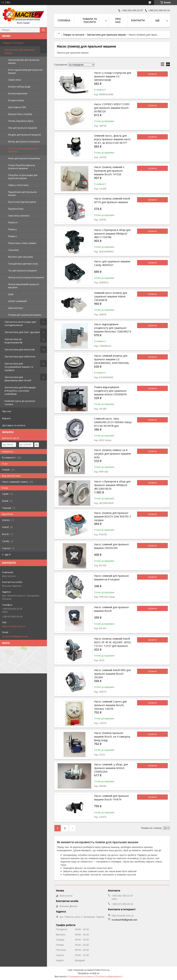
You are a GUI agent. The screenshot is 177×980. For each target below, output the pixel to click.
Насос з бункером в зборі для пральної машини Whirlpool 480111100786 (112, 234)
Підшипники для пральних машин (22, 194)
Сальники (13, 250)
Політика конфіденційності (109, 977)
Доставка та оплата (14, 425)
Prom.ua (105, 970)
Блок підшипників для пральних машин (25, 71)
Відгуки (6, 418)
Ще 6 (8, 555)
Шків (11, 294)
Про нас (7, 411)
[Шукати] (43, 30)
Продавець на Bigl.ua (88, 973)
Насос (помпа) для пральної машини (23, 150)
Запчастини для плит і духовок (22, 332)
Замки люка (15, 80)
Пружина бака (16, 209)
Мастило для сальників (20, 257)
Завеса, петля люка (18, 185)
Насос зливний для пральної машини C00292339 (112, 546)
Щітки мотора (16, 308)
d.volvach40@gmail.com (15, 636)
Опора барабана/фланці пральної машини (21, 167)
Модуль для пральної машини (24, 135)
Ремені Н (13, 223)
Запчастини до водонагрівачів (13, 341)
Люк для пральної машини (23, 128)
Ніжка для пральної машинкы (24, 158)
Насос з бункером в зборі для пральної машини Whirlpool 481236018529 (112, 485)
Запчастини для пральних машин (20, 51)
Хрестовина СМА (17, 107)
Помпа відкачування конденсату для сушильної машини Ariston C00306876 (110, 391)
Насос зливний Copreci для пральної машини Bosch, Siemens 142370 (110, 705)
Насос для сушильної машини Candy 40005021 (112, 263)
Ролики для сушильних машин (25, 315)
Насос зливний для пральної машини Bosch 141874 (112, 798)
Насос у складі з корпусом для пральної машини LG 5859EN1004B (113, 76)
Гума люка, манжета (19, 216)
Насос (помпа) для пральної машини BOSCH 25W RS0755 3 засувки (112, 516)
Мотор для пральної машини (24, 142)
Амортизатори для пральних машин (24, 61)
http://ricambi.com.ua (14, 626)
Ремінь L (13, 236)
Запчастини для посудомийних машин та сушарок (19, 367)
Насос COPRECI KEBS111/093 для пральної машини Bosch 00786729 (112, 108)
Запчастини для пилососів (20, 349)
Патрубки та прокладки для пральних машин (23, 177)
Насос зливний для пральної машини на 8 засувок (112, 578)
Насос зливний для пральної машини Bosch (112, 609)
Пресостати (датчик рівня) (22, 202)
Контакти (138, 20)
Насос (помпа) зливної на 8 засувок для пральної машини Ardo (112, 454)
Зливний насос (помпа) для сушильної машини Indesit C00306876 (111, 296)
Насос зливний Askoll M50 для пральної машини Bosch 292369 (112, 674)
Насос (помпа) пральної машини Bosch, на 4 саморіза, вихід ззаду (112, 737)
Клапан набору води (19, 87)
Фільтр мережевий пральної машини (24, 286)
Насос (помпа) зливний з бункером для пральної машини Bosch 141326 (109, 171)
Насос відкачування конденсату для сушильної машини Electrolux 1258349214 (113, 328)
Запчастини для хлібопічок (20, 356)
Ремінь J (12, 229)
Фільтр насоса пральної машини (26, 277)
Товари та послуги (13, 43)
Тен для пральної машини (22, 271)
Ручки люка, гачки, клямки (22, 243)
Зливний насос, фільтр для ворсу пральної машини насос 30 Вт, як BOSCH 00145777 (113, 139)
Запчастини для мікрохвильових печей (18, 379)
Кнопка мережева (18, 94)
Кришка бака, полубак (20, 114)
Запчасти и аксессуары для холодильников (20, 323)
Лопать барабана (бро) (21, 121)
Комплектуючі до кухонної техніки (20, 403)
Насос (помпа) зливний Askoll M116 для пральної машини (112, 200)
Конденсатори (16, 100)
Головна (64, 20)
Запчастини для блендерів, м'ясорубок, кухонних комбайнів (20, 391)
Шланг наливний (17, 301)
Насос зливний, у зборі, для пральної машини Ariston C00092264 (111, 768)
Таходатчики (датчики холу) (23, 264)
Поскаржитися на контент (81, 977)
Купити (152, 74)
